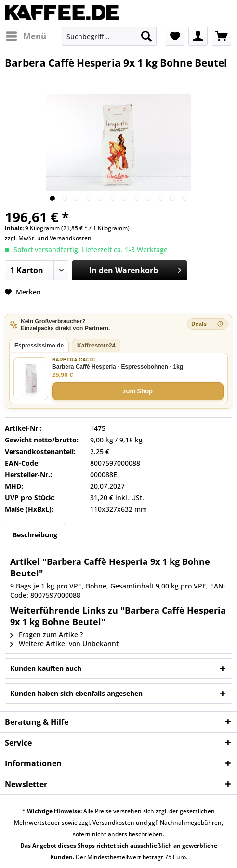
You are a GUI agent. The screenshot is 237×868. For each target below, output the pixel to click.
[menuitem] (26, 36)
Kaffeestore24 (96, 346)
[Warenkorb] (222, 36)
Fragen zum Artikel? (46, 634)
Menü (26, 35)
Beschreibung (35, 535)
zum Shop (138, 391)
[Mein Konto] (198, 36)
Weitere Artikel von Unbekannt (64, 644)
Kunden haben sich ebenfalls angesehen (76, 693)
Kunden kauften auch (46, 668)
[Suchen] (146, 36)
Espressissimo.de (39, 346)
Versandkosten (71, 238)
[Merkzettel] (174, 36)
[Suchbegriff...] (109, 36)
